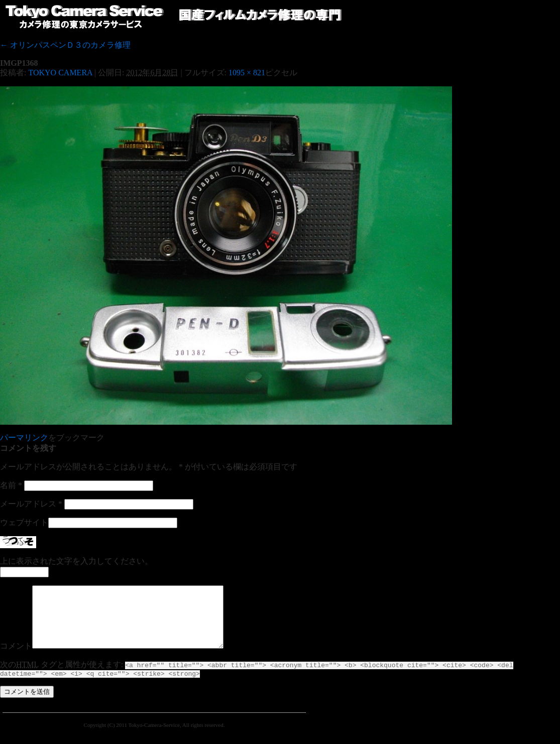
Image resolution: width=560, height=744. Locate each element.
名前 (11, 485)
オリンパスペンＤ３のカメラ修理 (65, 45)
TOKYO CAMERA (60, 73)
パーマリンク (24, 438)
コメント (16, 658)
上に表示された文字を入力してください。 (76, 561)
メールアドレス (31, 504)
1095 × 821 (247, 73)
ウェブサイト (24, 522)
